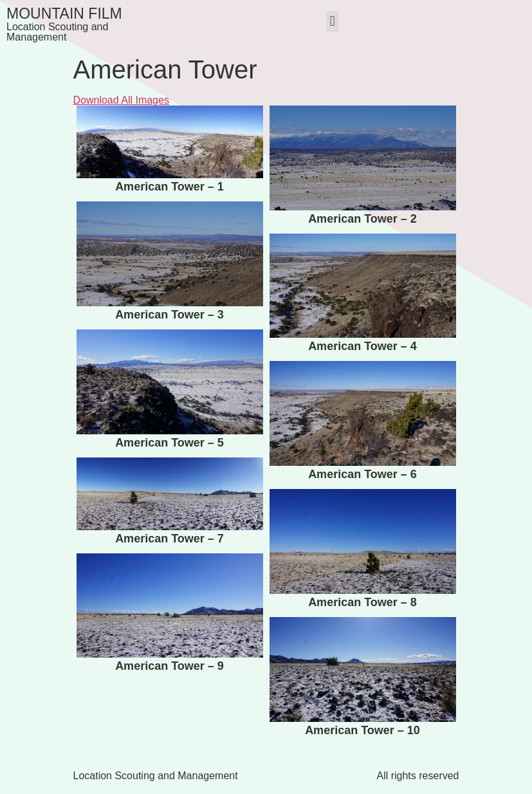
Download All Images (121, 100)
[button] (332, 22)
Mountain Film (64, 14)
